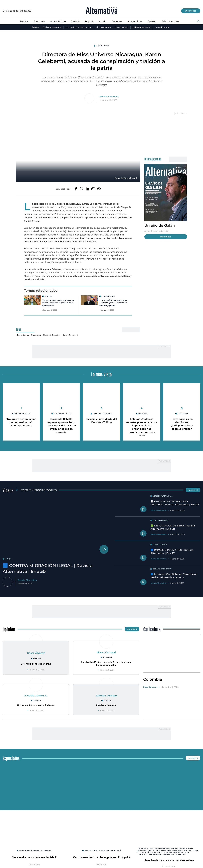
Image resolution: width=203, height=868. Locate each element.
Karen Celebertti (72, 335)
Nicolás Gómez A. (36, 696)
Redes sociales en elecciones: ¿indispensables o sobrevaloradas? (182, 424)
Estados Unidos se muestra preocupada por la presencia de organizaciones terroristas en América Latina (142, 427)
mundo (8, 559)
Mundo (102, 21)
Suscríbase (190, 11)
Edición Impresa (172, 21)
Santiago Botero (22, 414)
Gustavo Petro (122, 27)
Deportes (117, 21)
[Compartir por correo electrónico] (93, 189)
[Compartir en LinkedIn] (87, 189)
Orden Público (57, 21)
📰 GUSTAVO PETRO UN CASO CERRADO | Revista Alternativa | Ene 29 (174, 504)
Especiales (12, 759)
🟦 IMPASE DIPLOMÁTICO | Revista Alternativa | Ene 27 (173, 552)
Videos (8, 490)
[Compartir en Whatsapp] (99, 189)
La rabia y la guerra (106, 706)
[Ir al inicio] (101, 11)
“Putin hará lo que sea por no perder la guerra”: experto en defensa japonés (113, 303)
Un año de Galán (160, 225)
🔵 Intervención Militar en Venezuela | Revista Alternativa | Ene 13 (175, 576)
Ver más (193, 490)
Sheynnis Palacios (53, 335)
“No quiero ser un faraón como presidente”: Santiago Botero (21, 422)
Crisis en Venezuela (50, 27)
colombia (143, 414)
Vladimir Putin (109, 296)
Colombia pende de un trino (36, 664)
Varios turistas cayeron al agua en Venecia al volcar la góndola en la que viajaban (58, 303)
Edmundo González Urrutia (77, 27)
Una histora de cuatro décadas (169, 861)
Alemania (107, 658)
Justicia (75, 21)
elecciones (183, 414)
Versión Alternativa (163, 496)
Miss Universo (103, 46)
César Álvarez (36, 654)
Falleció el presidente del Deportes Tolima (101, 421)
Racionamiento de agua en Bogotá (102, 858)
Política (23, 21)
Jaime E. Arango (106, 696)
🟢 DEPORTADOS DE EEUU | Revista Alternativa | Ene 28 (174, 528)
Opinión (152, 21)
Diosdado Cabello (62, 414)
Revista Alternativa (109, 96)
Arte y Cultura (135, 21)
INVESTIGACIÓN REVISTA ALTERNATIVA (36, 851)
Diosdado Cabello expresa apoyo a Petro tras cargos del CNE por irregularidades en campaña (61, 425)
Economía (38, 21)
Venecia (48, 296)
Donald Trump (164, 27)
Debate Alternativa (143, 27)
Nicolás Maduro (103, 27)
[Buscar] (198, 21)
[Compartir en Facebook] (76, 189)
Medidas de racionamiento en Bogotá (103, 851)
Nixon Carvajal (106, 653)
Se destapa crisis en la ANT (34, 858)
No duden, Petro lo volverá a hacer (36, 706)
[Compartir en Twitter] (81, 189)
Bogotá (89, 21)
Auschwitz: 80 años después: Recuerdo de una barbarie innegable (106, 664)
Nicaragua (37, 335)
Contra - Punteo (161, 521)
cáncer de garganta (103, 414)
